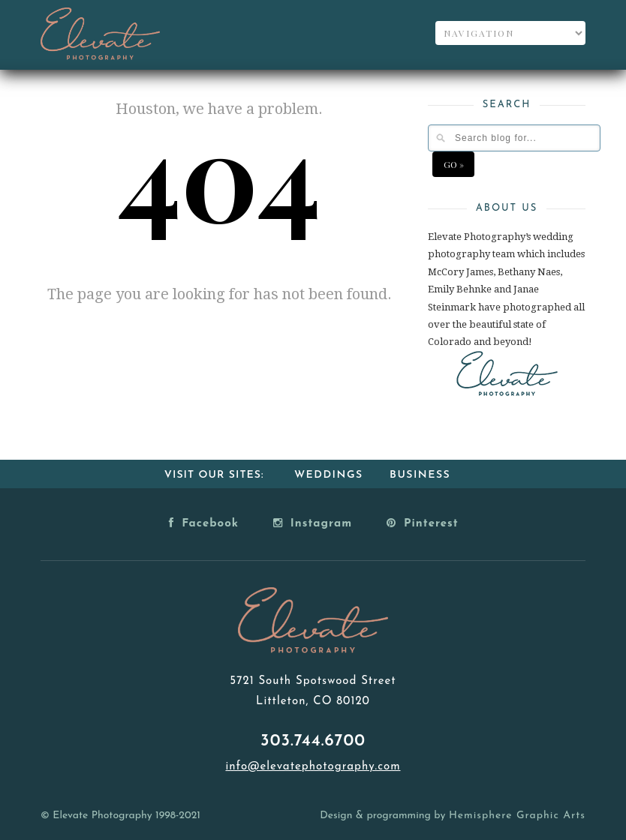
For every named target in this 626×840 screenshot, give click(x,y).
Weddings (329, 475)
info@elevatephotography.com (313, 767)
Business (420, 475)
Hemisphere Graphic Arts (517, 816)
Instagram (313, 523)
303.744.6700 (313, 741)
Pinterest (423, 523)
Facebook (204, 523)
